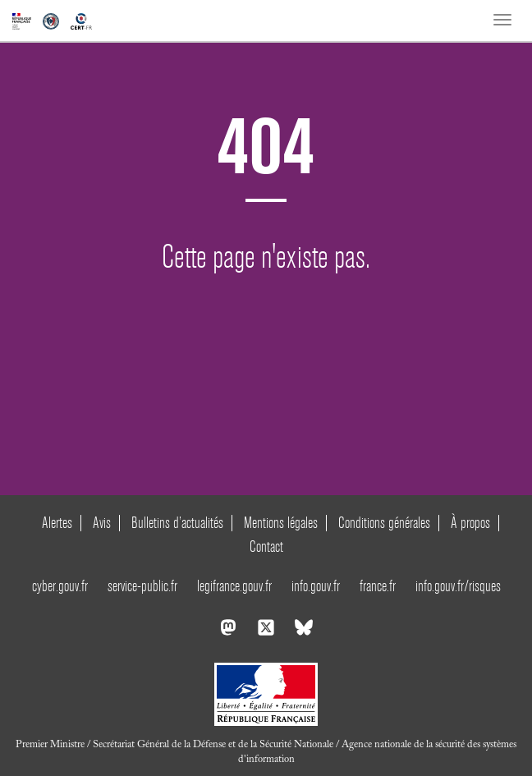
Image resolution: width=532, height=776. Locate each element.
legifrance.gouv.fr (234, 586)
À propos (470, 523)
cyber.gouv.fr (60, 586)
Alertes (57, 523)
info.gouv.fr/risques (458, 586)
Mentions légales (281, 523)
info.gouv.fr (316, 586)
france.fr (378, 586)
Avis (102, 523)
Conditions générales (384, 523)
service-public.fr (142, 586)
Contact (266, 546)
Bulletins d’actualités (177, 523)
